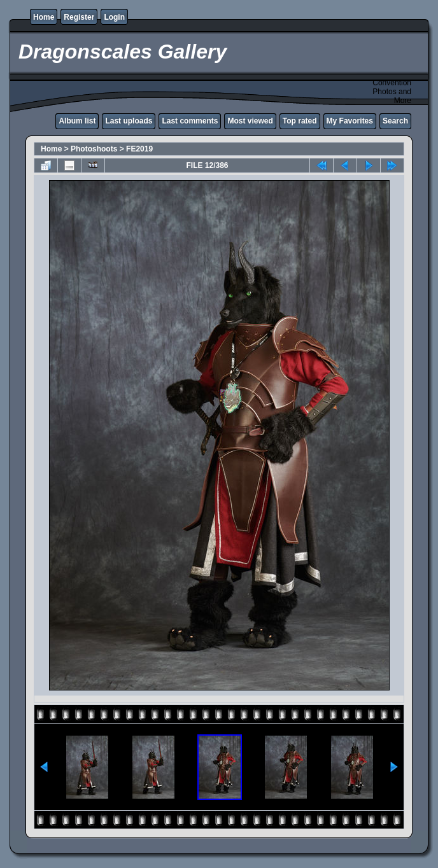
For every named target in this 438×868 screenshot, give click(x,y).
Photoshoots (94, 149)
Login (114, 17)
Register (79, 17)
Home (44, 17)
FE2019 (139, 149)
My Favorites (350, 121)
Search (395, 121)
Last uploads (129, 121)
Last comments (190, 121)
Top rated (300, 121)
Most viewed (250, 121)
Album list (77, 121)
